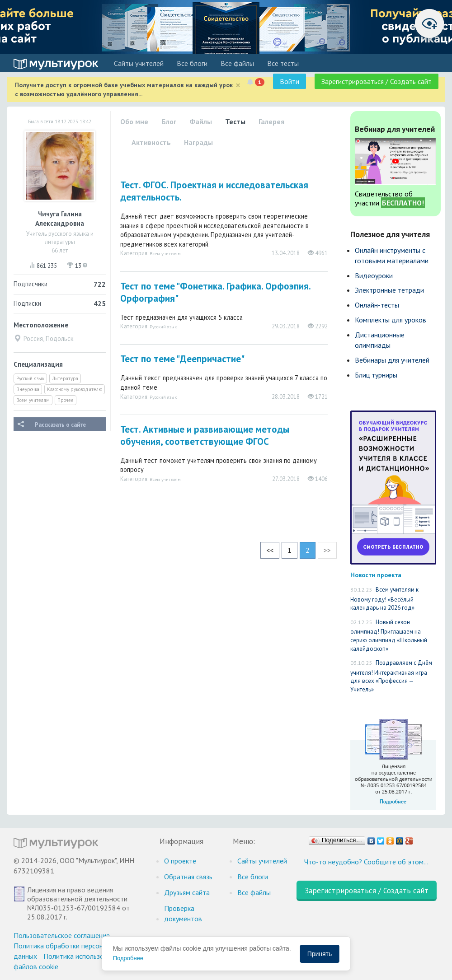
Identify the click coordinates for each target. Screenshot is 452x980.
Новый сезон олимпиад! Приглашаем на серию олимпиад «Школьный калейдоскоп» (389, 635)
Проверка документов (183, 913)
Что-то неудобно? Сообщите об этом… (366, 862)
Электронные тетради (389, 290)
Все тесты (283, 63)
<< (270, 550)
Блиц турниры (376, 375)
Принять (320, 954)
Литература (65, 378)
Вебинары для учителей (392, 360)
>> (327, 550)
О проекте (180, 861)
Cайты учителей (139, 63)
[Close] (238, 85)
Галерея (271, 121)
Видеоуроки (374, 275)
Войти (290, 81)
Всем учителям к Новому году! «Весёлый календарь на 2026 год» (384, 599)
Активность (151, 142)
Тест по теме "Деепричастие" (182, 359)
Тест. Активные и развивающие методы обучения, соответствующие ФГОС (205, 435)
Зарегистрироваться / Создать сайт (377, 81)
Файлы (201, 121)
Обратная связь (188, 877)
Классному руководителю (75, 389)
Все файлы (237, 63)
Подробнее (128, 958)
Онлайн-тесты (377, 305)
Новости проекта (376, 575)
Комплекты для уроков (391, 320)
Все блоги (192, 63)
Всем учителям (33, 400)
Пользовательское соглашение (62, 935)
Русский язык (30, 378)
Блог (169, 121)
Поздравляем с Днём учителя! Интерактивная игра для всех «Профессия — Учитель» (391, 676)
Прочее (66, 400)
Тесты (235, 121)
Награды (198, 142)
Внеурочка (28, 389)
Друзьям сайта (187, 892)
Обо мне (134, 121)
